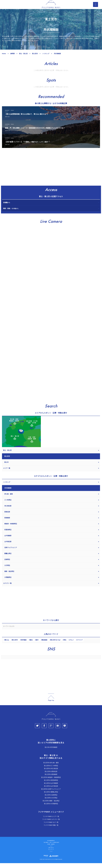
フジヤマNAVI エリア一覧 (51, 821)
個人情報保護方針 (51, 845)
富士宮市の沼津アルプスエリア (51, 794)
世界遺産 (24, 645)
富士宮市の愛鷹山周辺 (51, 797)
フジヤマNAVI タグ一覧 (51, 827)
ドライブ (80, 645)
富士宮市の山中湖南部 (51, 788)
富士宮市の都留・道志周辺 (51, 806)
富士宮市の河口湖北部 (51, 773)
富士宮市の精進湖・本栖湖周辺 (51, 782)
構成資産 (45, 645)
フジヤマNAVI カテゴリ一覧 (51, 824)
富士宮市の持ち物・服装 (51, 767)
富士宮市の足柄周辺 (51, 800)
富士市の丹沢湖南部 (51, 752)
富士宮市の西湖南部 (51, 779)
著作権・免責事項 (51, 849)
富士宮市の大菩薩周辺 (51, 808)
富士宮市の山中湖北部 (51, 791)
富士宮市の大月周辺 (51, 803)
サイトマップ (51, 854)
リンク (51, 856)
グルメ (72, 645)
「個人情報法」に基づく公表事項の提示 (51, 847)
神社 (65, 645)
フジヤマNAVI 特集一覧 (51, 830)
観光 (31, 645)
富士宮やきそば (55, 645)
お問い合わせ (51, 853)
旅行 (37, 645)
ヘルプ (51, 851)
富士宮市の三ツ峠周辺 (51, 770)
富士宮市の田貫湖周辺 (51, 785)
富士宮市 (15, 645)
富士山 (7, 645)
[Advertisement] (51, 173)
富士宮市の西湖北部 (51, 776)
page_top (51, 702)
